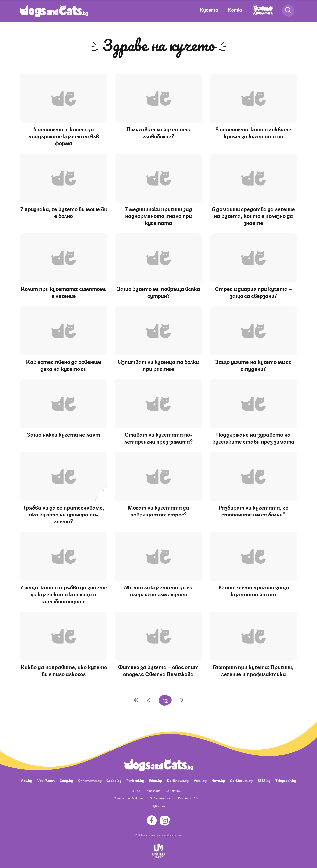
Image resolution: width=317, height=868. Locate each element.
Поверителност (161, 798)
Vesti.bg (200, 780)
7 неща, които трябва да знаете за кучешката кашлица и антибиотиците (64, 594)
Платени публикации (130, 798)
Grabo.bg (114, 780)
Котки (236, 9)
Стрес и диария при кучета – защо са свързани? (253, 292)
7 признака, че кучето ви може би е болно (64, 212)
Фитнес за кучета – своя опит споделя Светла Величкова (158, 670)
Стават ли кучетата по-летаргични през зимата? (158, 437)
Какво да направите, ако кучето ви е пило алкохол (64, 670)
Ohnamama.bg (90, 780)
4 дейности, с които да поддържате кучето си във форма (64, 136)
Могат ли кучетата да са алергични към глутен (158, 590)
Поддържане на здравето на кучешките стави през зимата (253, 437)
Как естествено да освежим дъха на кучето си (64, 365)
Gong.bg (66, 780)
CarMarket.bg (241, 780)
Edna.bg (156, 780)
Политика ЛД (188, 798)
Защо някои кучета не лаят (64, 434)
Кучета (209, 9)
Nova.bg (218, 780)
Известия (158, 806)
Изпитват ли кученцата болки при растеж (158, 365)
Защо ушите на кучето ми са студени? (253, 365)
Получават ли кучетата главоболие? (158, 132)
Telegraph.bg (286, 780)
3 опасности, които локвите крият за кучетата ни (253, 132)
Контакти (173, 790)
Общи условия (175, 835)
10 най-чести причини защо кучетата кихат (253, 590)
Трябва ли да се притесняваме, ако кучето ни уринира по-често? (64, 514)
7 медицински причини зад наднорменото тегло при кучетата (158, 215)
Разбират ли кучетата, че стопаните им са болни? (253, 510)
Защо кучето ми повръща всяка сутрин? (158, 292)
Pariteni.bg (135, 780)
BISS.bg (264, 780)
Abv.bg (26, 780)
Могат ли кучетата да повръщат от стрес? (158, 510)
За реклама (153, 790)
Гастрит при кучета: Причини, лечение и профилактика (253, 670)
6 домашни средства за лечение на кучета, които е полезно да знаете (253, 215)
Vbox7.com (46, 780)
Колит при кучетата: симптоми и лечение (64, 292)
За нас (135, 790)
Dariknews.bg (178, 780)
